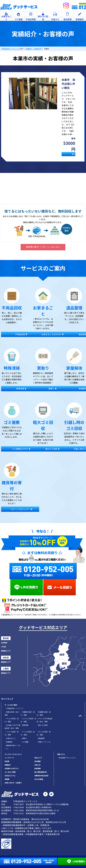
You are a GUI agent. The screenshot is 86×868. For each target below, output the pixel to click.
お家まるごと (10, 738)
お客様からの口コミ (12, 768)
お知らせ (38, 765)
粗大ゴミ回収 (42, 725)
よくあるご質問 (10, 772)
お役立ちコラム (10, 776)
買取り (24, 738)
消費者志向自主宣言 (41, 776)
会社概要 (38, 761)
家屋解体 (9, 742)
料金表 (7, 761)
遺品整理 (41, 738)
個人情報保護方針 (41, 772)
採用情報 (38, 768)
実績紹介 (8, 765)
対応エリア (38, 758)
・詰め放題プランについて (67, 758)
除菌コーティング (44, 742)
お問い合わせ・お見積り (13, 783)
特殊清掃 (25, 725)
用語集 (7, 779)
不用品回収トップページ (14, 708)
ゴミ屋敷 (25, 742)
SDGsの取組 (39, 779)
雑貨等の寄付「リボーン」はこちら (43, 247)
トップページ (9, 758)
